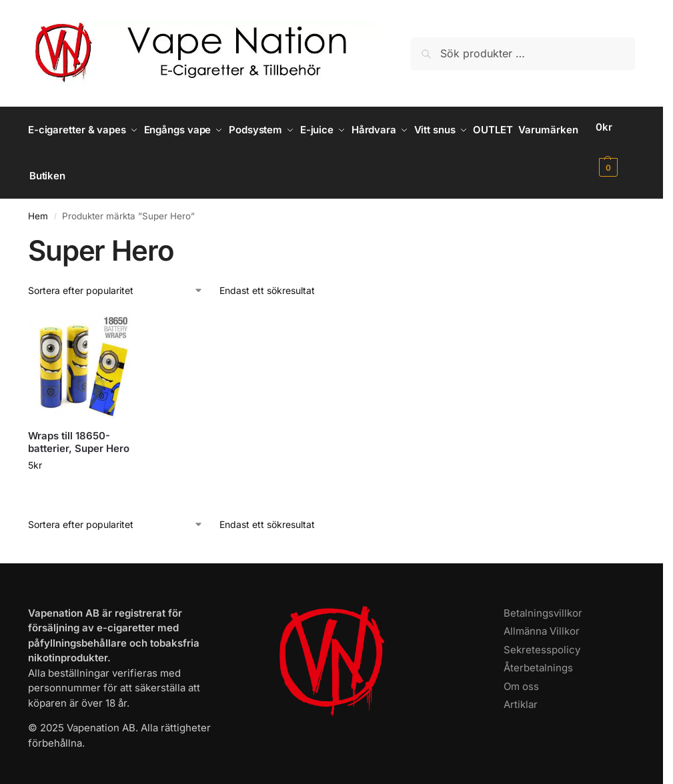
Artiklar (521, 693)
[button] (617, 147)
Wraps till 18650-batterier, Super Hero (79, 431)
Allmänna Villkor (542, 620)
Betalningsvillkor (543, 602)
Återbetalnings (538, 656)
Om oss (521, 675)
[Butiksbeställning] (116, 279)
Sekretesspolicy (542, 638)
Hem (38, 205)
